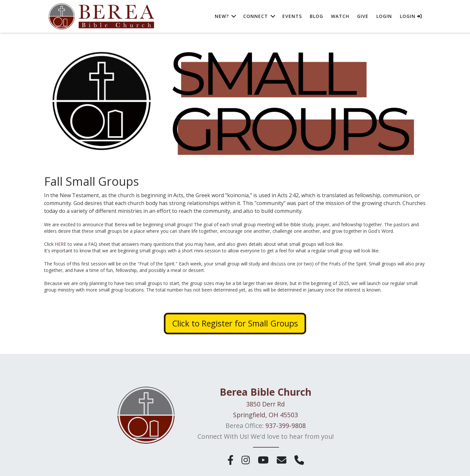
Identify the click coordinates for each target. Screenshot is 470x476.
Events (292, 16)
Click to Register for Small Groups (235, 323)
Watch (340, 16)
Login (384, 16)
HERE (61, 244)
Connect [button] (256, 16)
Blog (316, 16)
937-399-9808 (286, 426)
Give (363, 16)
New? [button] (222, 16)
